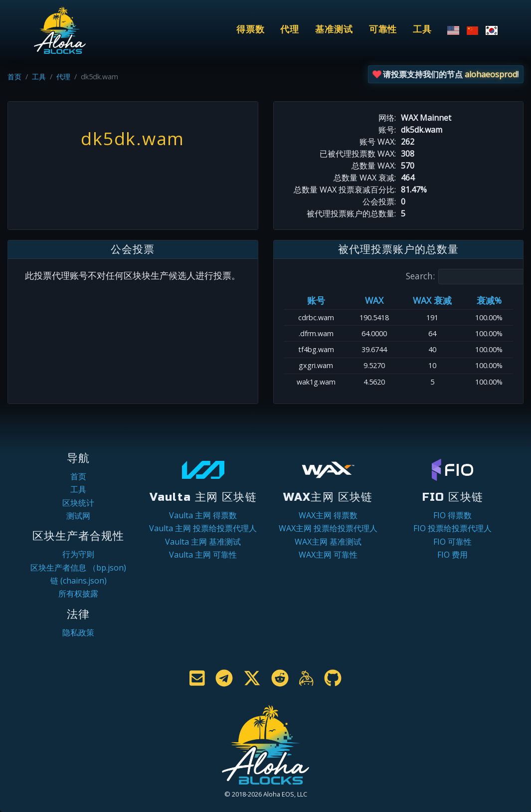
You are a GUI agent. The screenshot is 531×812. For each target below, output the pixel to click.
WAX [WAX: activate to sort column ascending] (374, 300)
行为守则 (78, 554)
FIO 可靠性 (452, 542)
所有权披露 (78, 594)
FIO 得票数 (452, 515)
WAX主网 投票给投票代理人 (328, 528)
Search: (466, 277)
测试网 (78, 516)
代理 (290, 30)
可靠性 (383, 30)
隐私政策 (78, 632)
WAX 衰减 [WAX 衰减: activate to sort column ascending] (432, 300)
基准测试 (334, 30)
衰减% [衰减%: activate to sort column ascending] (489, 300)
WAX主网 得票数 (328, 515)
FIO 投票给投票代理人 (452, 528)
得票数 (251, 30)
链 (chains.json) (79, 581)
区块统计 (78, 503)
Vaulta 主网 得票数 (203, 515)
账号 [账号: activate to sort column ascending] (316, 300)
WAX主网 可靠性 (328, 555)
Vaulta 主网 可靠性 (203, 555)
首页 (14, 77)
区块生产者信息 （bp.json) (78, 568)
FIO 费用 (452, 555)
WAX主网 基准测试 (328, 542)
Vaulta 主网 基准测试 (203, 542)
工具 (422, 30)
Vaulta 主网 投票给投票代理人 (203, 528)
